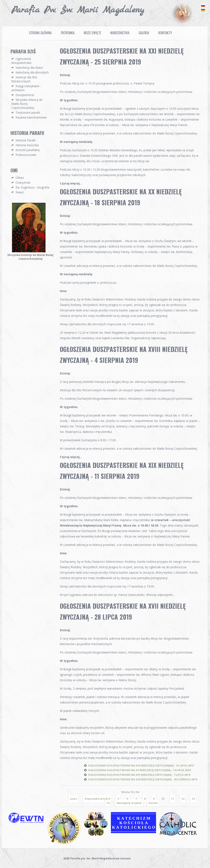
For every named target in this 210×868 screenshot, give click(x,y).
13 (193, 799)
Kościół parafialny (28, 150)
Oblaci (20, 178)
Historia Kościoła (27, 145)
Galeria (144, 33)
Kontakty (165, 33)
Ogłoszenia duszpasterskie (21, 61)
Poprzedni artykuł (97, 799)
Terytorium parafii (28, 113)
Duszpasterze (25, 95)
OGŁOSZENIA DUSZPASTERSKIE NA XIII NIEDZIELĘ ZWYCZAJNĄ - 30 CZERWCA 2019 (142, 779)
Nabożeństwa (120, 33)
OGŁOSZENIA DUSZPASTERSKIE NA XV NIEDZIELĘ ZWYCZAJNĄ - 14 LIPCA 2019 (139, 770)
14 (108, 803)
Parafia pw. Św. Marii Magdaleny (78, 10)
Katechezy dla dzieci (29, 68)
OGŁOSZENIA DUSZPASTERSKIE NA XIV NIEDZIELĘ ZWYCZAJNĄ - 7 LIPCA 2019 (139, 775)
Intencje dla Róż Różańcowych (24, 79)
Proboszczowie (26, 155)
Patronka (68, 33)
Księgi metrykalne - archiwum (26, 88)
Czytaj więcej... (71, 183)
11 (173, 799)
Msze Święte (92, 33)
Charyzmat (23, 182)
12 (183, 799)
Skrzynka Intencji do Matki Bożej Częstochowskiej (27, 104)
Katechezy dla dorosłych (32, 72)
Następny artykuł (129, 803)
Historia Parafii (26, 140)
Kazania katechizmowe (31, 117)
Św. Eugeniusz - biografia (32, 187)
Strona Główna (40, 33)
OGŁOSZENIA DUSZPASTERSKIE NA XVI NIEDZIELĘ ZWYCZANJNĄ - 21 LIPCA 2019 (141, 765)
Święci (20, 192)
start (74, 799)
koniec (153, 803)
